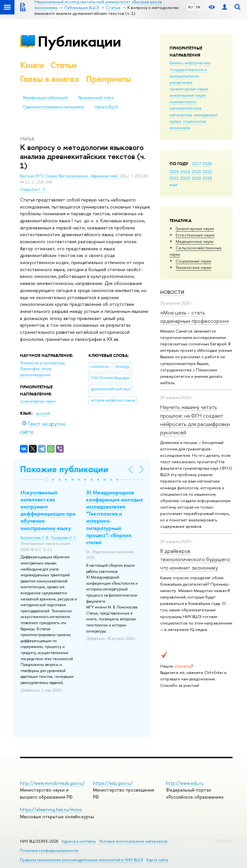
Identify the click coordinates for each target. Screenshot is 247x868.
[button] (47, 480)
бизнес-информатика (190, 63)
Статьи (64, 65)
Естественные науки (195, 235)
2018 (207, 178)
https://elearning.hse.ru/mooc (51, 809)
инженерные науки (188, 95)
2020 (185, 178)
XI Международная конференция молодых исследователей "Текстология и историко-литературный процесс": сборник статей (115, 517)
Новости (172, 292)
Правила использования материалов (53, 107)
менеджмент (206, 115)
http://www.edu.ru (185, 783)
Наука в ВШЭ (106, 107)
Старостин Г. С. (33, 190)
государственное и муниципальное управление (188, 76)
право (175, 121)
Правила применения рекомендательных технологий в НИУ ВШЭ (82, 860)
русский (43, 413)
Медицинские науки (195, 241)
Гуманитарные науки (195, 228)
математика (181, 115)
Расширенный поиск (96, 98)
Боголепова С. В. (35, 538)
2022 (207, 172)
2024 (185, 172)
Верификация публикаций (45, 98)
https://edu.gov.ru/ (113, 783)
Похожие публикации (64, 469)
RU (191, 7)
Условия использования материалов (133, 841)
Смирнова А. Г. (64, 538)
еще (174, 184)
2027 (196, 164)
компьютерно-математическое (186, 105)
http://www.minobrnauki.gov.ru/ (52, 783)
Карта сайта (157, 860)
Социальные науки (193, 261)
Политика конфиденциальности (49, 850)
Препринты (108, 79)
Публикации (79, 41)
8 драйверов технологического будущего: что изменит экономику (196, 559)
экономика (180, 128)
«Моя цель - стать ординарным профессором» (195, 317)
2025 (174, 172)
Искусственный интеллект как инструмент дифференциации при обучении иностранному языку (48, 510)
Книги (32, 65)
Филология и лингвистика (42, 363)
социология (194, 121)
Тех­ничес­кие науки (193, 267)
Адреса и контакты (79, 841)
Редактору (224, 840)
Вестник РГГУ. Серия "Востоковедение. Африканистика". (70, 176)
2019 (196, 178)
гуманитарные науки (189, 89)
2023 (196, 172)
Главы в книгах (50, 79)
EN (198, 7)
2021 (174, 178)
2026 (207, 164)
